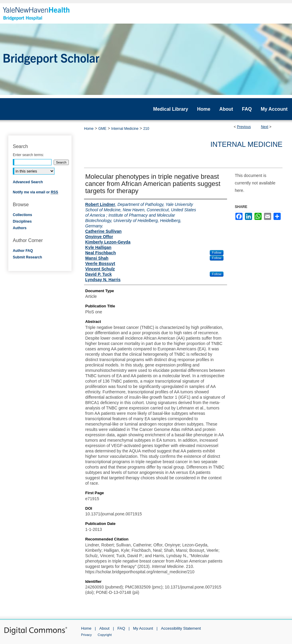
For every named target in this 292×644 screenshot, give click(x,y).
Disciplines (22, 221)
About (104, 628)
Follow (217, 252)
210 (146, 129)
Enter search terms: (28, 155)
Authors (20, 228)
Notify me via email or (35, 192)
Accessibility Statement (181, 628)
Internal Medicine (125, 129)
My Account (143, 628)
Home (89, 129)
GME (102, 129)
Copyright (105, 635)
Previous (244, 127)
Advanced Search (28, 182)
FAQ (121, 628)
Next (265, 127)
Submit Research (27, 257)
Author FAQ (23, 251)
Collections (22, 215)
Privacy (86, 635)
